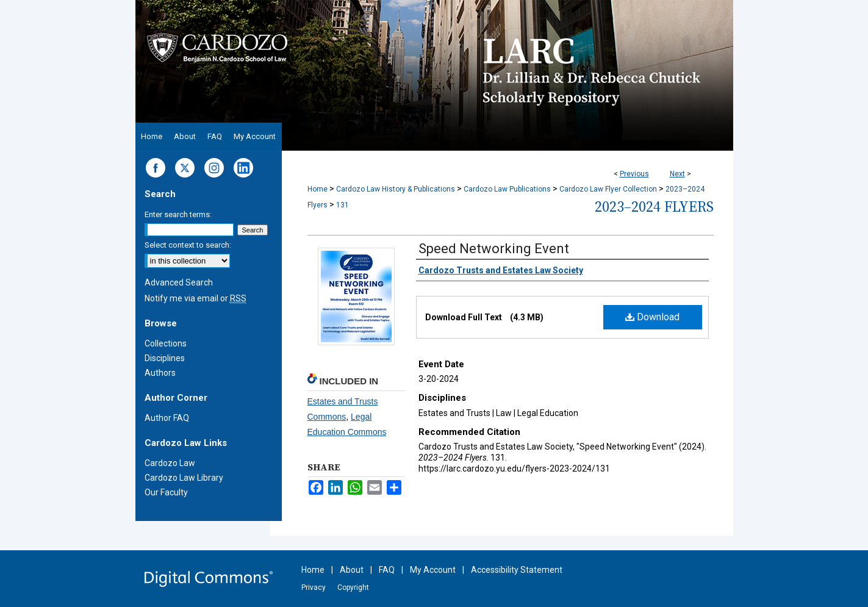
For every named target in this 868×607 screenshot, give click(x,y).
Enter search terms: (178, 214)
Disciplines (165, 358)
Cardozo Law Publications (507, 189)
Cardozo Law (170, 463)
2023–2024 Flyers (654, 207)
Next (677, 174)
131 (343, 205)
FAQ (387, 570)
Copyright (353, 587)
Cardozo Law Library (184, 478)
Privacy (314, 587)
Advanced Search (179, 282)
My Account (433, 570)
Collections (166, 343)
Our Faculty (166, 492)
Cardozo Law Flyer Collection (608, 189)
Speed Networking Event (494, 249)
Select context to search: (188, 245)
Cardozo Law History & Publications (396, 189)
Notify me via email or (195, 298)
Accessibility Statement (517, 570)
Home (317, 189)
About (352, 570)
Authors (160, 373)
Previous (634, 174)
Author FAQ (167, 418)
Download (652, 317)
